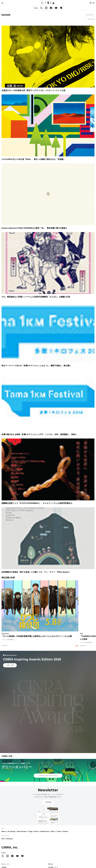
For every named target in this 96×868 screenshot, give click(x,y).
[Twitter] (41, 8)
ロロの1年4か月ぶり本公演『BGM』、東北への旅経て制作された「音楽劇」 (33, 159)
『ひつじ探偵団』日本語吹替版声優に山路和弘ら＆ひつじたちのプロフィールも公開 (37, 636)
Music (4, 831)
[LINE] (61, 8)
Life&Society (45, 831)
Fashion (66, 831)
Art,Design (12, 831)
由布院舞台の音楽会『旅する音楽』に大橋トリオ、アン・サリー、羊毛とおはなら (36, 572)
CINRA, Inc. (10, 847)
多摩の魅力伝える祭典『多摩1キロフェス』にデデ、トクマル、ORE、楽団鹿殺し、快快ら (39, 434)
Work (53, 831)
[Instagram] (46, 8)
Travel (59, 831)
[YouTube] (56, 8)
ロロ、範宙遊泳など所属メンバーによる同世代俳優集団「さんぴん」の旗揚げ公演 (36, 297)
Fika (3, 839)
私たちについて (6, 864)
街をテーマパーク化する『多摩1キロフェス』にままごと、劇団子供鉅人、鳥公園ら (36, 366)
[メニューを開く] (94, 3)
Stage (31, 831)
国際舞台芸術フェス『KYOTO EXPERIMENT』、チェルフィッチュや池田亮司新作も (37, 503)
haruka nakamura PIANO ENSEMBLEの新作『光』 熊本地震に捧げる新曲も (34, 228)
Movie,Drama (22, 831)
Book (36, 831)
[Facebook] (51, 8)
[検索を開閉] (90, 3)
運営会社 (51, 864)
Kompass (9, 839)
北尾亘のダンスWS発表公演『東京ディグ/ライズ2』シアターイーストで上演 (33, 90)
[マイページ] (2, 3)
